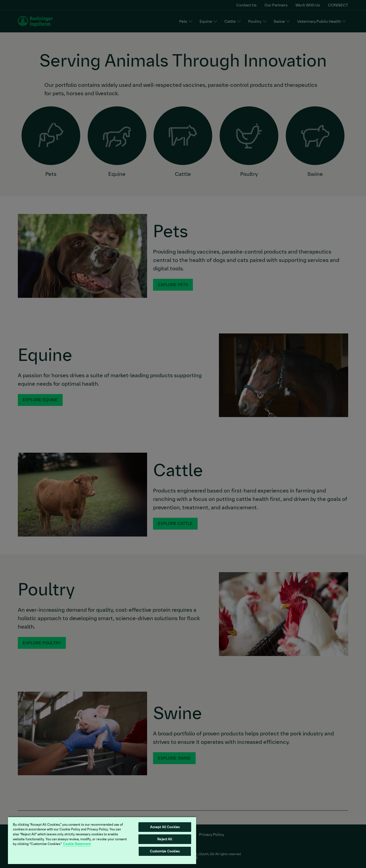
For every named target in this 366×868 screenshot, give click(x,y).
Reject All (165, 839)
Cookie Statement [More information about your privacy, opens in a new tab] (77, 844)
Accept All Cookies (165, 827)
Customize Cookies (165, 851)
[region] (102, 840)
